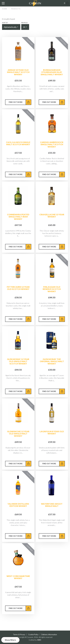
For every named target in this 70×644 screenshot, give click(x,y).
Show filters (10, 640)
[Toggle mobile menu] (3, 3)
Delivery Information (49, 635)
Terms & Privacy (19, 635)
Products (16, 9)
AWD (39, 640)
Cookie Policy (33, 635)
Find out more (16, 102)
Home (4, 9)
